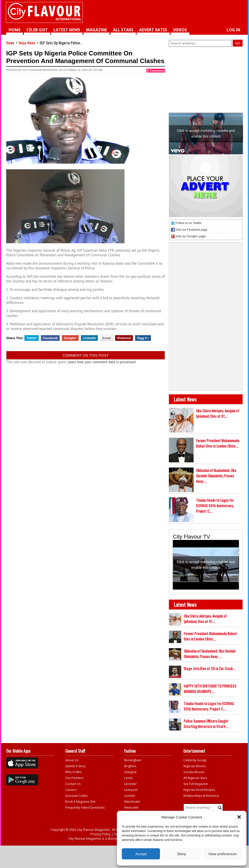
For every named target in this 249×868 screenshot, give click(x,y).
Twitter (32, 338)
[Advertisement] (180, 12)
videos (180, 30)
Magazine (97, 30)
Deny (182, 854)
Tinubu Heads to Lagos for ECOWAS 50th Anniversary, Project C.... (215, 505)
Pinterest (124, 338)
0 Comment (156, 71)
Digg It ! (143, 338)
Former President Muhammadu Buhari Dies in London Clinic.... (218, 443)
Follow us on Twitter (189, 223)
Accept (141, 854)
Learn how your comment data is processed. (102, 362)
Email (107, 338)
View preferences (223, 854)
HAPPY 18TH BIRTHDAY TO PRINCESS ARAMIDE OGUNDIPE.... (210, 689)
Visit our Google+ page (191, 236)
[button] (239, 817)
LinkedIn (89, 338)
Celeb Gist (37, 30)
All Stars (123, 30)
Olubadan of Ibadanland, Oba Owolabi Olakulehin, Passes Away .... (216, 476)
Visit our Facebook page (191, 230)
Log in (233, 30)
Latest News (67, 30)
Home (15, 30)
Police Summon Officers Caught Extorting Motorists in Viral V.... (206, 724)
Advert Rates (153, 30)
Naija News (27, 43)
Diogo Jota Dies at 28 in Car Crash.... (210, 668)
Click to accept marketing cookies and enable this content (206, 133)
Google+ (70, 338)
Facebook (50, 338)
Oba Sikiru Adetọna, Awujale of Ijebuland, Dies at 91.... (218, 413)
